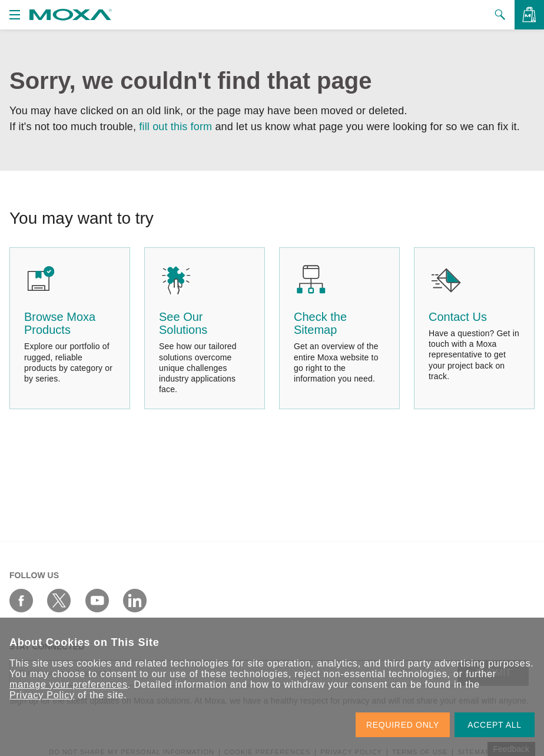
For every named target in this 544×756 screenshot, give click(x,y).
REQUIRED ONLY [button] (403, 725)
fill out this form (175, 127)
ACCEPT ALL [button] (495, 725)
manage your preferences (69, 684)
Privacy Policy (42, 695)
